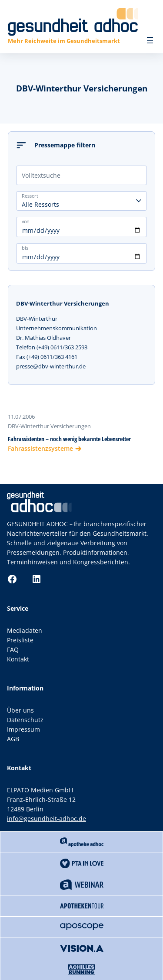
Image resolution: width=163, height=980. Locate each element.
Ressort (30, 195)
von (26, 221)
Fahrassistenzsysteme (40, 448)
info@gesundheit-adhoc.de (47, 819)
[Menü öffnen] (150, 40)
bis (25, 247)
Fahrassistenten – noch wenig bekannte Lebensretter (69, 439)
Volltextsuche (41, 175)
